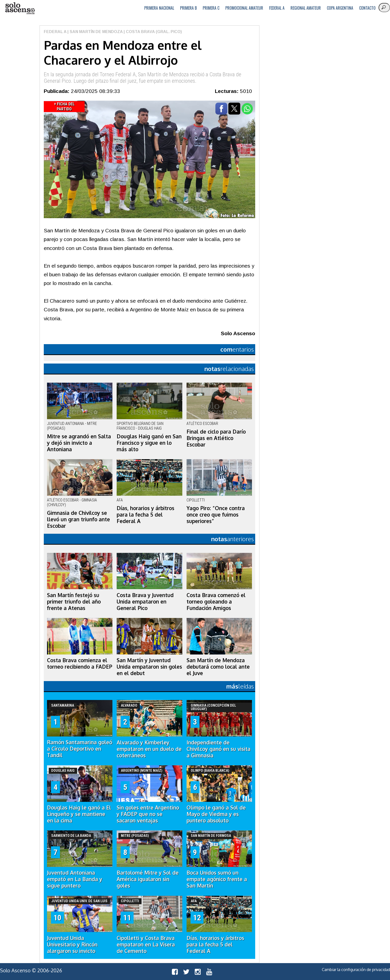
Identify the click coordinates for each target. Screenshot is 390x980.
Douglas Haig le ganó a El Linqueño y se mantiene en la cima (79, 814)
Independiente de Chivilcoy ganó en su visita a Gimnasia (219, 749)
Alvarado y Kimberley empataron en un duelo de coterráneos (149, 749)
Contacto (367, 8)
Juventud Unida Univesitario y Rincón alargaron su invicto (72, 944)
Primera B (188, 8)
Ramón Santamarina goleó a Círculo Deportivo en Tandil (80, 749)
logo (20, 8)
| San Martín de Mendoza (95, 32)
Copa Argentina (340, 8)
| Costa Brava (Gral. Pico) (152, 32)
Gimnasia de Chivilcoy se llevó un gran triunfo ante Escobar (78, 519)
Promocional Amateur (244, 8)
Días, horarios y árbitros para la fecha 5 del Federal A (146, 515)
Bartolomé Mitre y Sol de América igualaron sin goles (148, 879)
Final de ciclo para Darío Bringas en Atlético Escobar (216, 438)
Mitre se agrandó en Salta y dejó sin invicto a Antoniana (79, 443)
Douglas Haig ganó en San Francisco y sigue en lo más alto (149, 443)
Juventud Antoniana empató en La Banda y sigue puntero (75, 879)
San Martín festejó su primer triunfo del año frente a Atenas (74, 602)
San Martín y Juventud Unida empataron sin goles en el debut (149, 667)
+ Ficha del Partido (64, 106)
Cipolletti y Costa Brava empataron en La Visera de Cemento (146, 944)
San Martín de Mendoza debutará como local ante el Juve (218, 667)
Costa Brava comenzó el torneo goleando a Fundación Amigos (216, 602)
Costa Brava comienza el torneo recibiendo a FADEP (80, 663)
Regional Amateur (306, 8)
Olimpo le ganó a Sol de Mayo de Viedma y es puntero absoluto (216, 814)
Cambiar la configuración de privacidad (356, 970)
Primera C (211, 8)
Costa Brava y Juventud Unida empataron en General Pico (145, 602)
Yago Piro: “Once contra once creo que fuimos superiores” (216, 515)
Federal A (277, 8)
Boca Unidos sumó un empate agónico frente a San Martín (217, 879)
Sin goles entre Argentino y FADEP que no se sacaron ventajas (148, 814)
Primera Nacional (159, 8)
